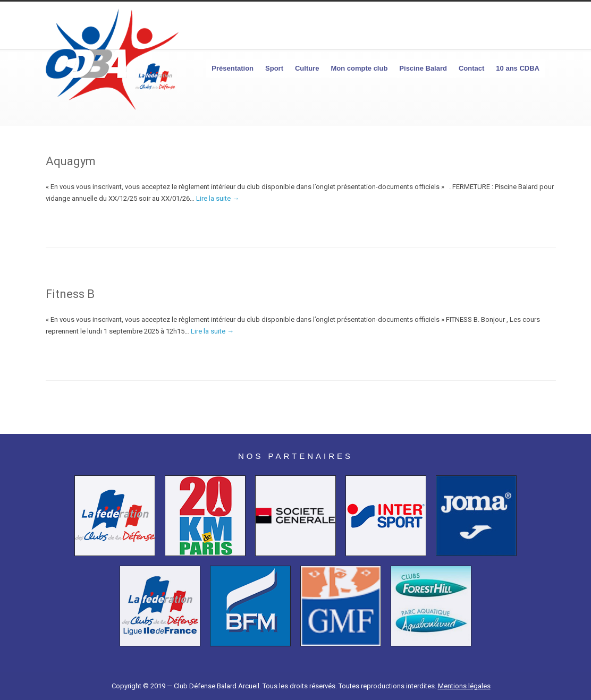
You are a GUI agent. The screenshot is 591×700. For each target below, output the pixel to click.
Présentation (233, 68)
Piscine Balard (423, 68)
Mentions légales (464, 686)
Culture (307, 68)
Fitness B (70, 294)
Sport (274, 68)
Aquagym (71, 161)
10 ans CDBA (518, 68)
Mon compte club (359, 68)
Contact (471, 68)
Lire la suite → (218, 198)
